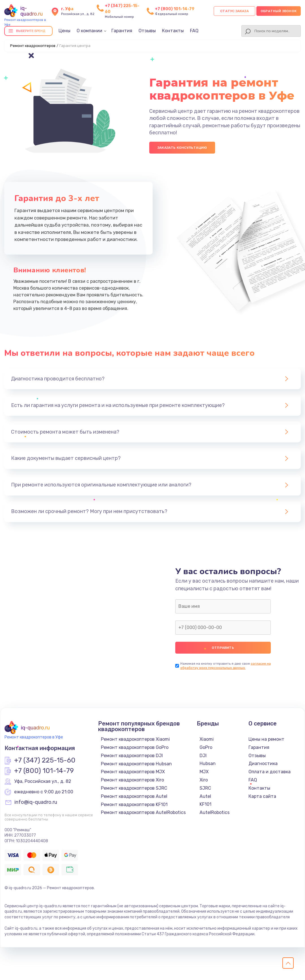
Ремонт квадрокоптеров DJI (132, 756)
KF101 (206, 804)
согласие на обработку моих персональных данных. (226, 666)
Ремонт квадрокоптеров (33, 46)
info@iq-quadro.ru (36, 802)
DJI (203, 756)
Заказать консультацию (182, 148)
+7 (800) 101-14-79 (175, 9)
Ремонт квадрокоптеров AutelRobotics (143, 812)
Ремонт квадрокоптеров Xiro (132, 780)
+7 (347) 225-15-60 (45, 761)
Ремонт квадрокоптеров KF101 (134, 805)
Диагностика (263, 763)
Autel (205, 796)
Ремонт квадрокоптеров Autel (134, 796)
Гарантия (122, 31)
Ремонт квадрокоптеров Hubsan (136, 764)
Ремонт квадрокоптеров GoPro (135, 747)
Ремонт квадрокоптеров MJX (133, 772)
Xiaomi (207, 739)
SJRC (205, 788)
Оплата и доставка (270, 772)
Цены (64, 31)
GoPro (206, 747)
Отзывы (147, 31)
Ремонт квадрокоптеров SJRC (134, 788)
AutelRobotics (215, 812)
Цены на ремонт (266, 739)
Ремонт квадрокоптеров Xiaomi (135, 739)
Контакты (173, 31)
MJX (204, 772)
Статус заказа (234, 11)
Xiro (204, 780)
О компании (89, 31)
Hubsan (208, 763)
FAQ (194, 31)
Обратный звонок (279, 11)
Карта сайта (262, 796)
